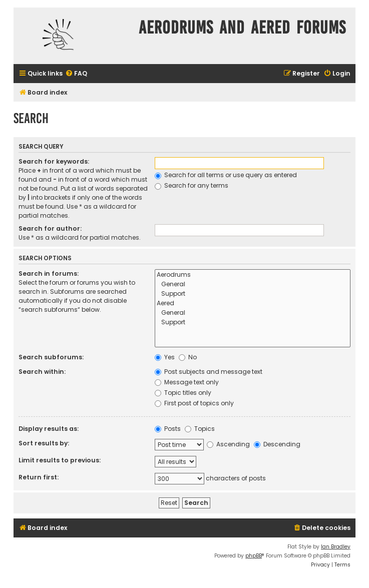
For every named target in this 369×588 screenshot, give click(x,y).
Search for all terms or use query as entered (226, 175)
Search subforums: (51, 357)
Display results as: (49, 429)
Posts (168, 429)
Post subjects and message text (209, 372)
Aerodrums (253, 275)
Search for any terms (192, 185)
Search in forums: (49, 273)
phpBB (254, 556)
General (253, 284)
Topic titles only (183, 393)
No (188, 357)
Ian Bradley (336, 547)
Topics (200, 429)
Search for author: (50, 228)
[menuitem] (76, 74)
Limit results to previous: (60, 460)
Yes (165, 357)
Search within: (42, 372)
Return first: (39, 477)
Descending (277, 444)
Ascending (228, 444)
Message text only (187, 382)
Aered (253, 304)
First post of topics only (194, 403)
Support (253, 294)
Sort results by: (44, 443)
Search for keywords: (54, 161)
